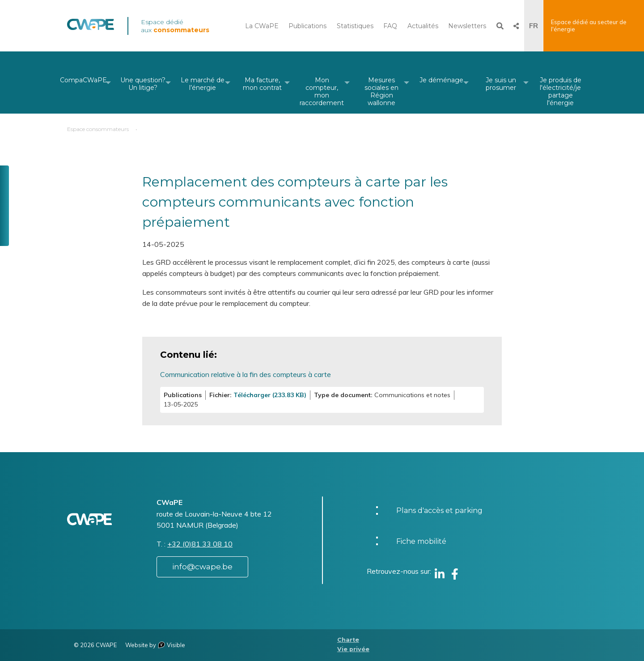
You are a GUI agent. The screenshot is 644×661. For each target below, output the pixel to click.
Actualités (423, 26)
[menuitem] (83, 83)
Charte (348, 640)
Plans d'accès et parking (439, 511)
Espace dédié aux (175, 26)
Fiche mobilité (421, 541)
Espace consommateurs (98, 129)
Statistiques (355, 26)
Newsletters (467, 26)
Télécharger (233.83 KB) (270, 395)
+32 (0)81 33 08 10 (200, 544)
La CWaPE (262, 26)
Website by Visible (155, 645)
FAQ (390, 26)
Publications (307, 26)
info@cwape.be (202, 567)
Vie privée (353, 649)
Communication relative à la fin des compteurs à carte (246, 374)
